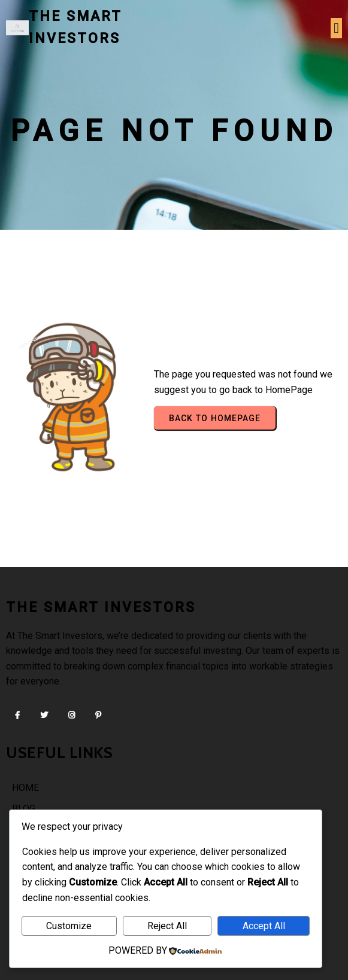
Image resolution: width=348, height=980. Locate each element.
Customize (69, 926)
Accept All (264, 926)
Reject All (167, 926)
